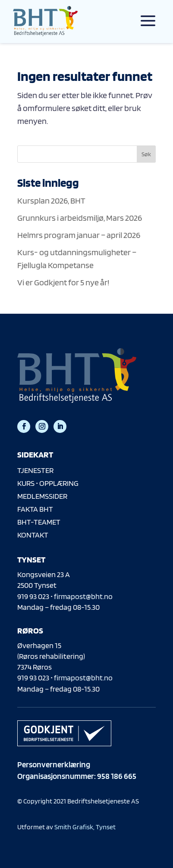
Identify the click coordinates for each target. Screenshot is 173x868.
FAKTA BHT (35, 509)
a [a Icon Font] (148, 21)
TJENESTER (35, 470)
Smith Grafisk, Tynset (85, 827)
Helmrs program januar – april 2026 (79, 235)
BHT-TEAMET (39, 522)
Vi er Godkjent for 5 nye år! (63, 282)
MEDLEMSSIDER (42, 496)
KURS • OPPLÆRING (48, 483)
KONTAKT (33, 535)
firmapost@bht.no (83, 596)
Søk (146, 154)
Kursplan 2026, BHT (51, 201)
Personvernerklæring (54, 765)
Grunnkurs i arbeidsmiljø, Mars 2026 (80, 218)
